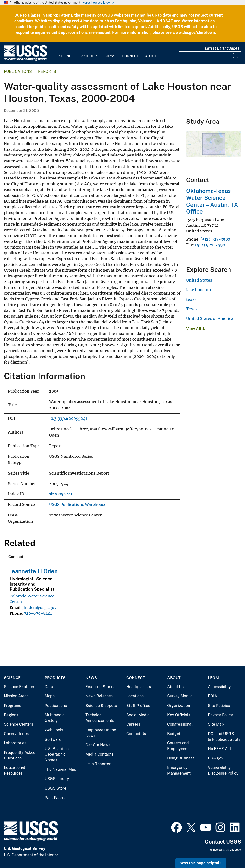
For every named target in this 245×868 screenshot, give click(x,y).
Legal (214, 678)
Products (89, 56)
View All (196, 329)
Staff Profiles (138, 706)
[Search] (236, 56)
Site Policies (219, 706)
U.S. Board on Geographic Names (57, 754)
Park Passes (56, 798)
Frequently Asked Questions (20, 755)
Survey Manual (181, 696)
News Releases (99, 696)
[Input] (210, 56)
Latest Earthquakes (222, 48)
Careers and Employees (178, 746)
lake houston (199, 290)
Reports (47, 72)
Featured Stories (100, 687)
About (151, 56)
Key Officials (179, 715)
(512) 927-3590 (210, 245)
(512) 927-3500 (215, 239)
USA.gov (216, 758)
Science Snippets (101, 706)
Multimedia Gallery (55, 718)
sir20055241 (61, 494)
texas (191, 299)
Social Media (138, 715)
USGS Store (56, 788)
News (110, 56)
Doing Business (181, 758)
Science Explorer (19, 687)
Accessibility (219, 687)
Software (53, 739)
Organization (179, 706)
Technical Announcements (100, 718)
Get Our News (98, 745)
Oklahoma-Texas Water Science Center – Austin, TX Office (212, 201)
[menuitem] (66, 53)
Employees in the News (101, 733)
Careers (133, 724)
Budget (174, 734)
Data (49, 687)
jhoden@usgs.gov (39, 608)
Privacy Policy (220, 715)
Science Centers (18, 724)
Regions (11, 715)
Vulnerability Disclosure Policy (223, 770)
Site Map (216, 724)
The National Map (61, 769)
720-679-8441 (38, 613)
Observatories (16, 734)
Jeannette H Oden (34, 571)
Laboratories (15, 743)
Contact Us (136, 734)
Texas (192, 309)
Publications (18, 72)
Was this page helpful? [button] (201, 863)
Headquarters (139, 687)
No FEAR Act (220, 749)
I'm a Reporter (98, 764)
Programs (12, 706)
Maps (50, 696)
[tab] (16, 556)
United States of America (210, 318)
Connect (130, 56)
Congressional (180, 724)
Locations (135, 696)
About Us (175, 687)
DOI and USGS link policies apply (224, 737)
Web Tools (54, 730)
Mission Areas (16, 696)
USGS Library (57, 779)
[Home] (25, 60)
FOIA (212, 696)
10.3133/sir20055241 (68, 419)
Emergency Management (179, 770)
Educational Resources (14, 770)
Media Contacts (99, 754)
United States (199, 280)
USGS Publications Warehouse (78, 505)
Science (66, 56)
